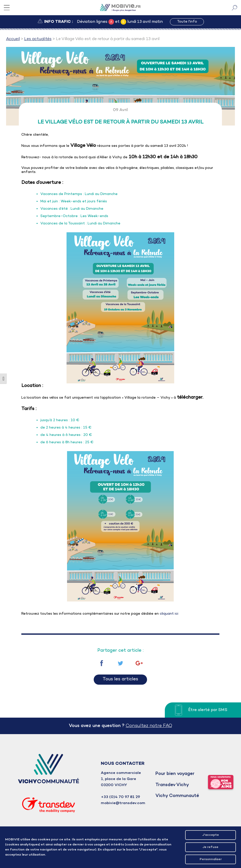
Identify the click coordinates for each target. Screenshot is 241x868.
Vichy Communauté (177, 796)
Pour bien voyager (175, 774)
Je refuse (211, 847)
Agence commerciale (121, 773)
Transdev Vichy (172, 785)
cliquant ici (168, 614)
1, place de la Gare (118, 779)
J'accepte (211, 835)
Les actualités (38, 39)
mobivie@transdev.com (123, 803)
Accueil (13, 39)
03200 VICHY (114, 785)
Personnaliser (211, 859)
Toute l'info (187, 22)
